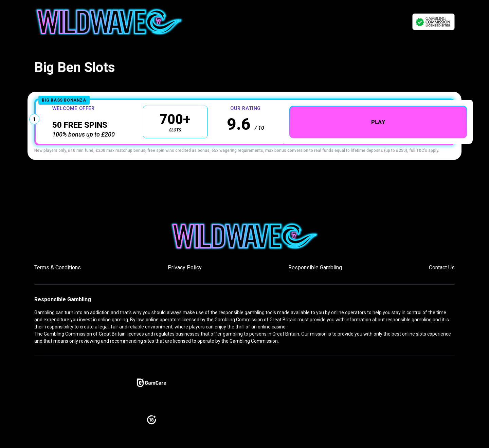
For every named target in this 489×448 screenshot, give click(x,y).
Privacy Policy (185, 272)
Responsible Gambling (315, 272)
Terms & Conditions (58, 272)
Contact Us (442, 272)
